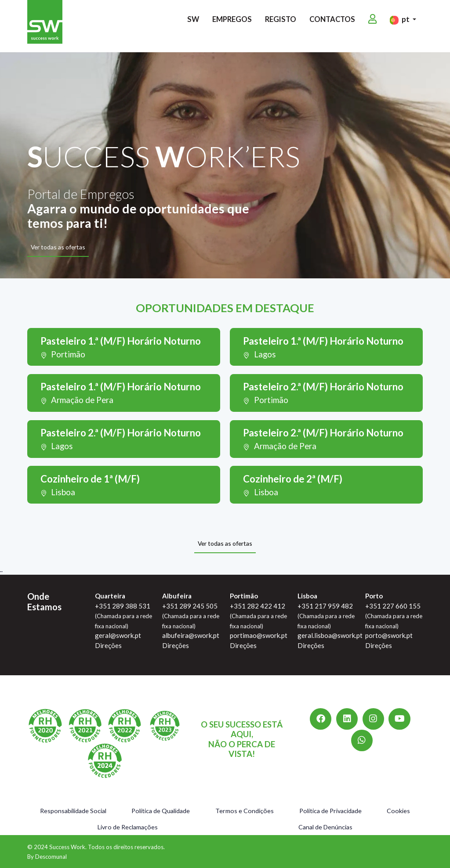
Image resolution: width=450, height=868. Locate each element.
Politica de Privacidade (330, 811)
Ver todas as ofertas (58, 247)
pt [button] (400, 23)
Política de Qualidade (161, 811)
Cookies (398, 811)
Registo (281, 23)
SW (193, 23)
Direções (108, 645)
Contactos (332, 23)
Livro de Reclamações (128, 827)
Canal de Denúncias (325, 827)
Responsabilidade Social (73, 811)
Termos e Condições (245, 811)
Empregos (232, 23)
